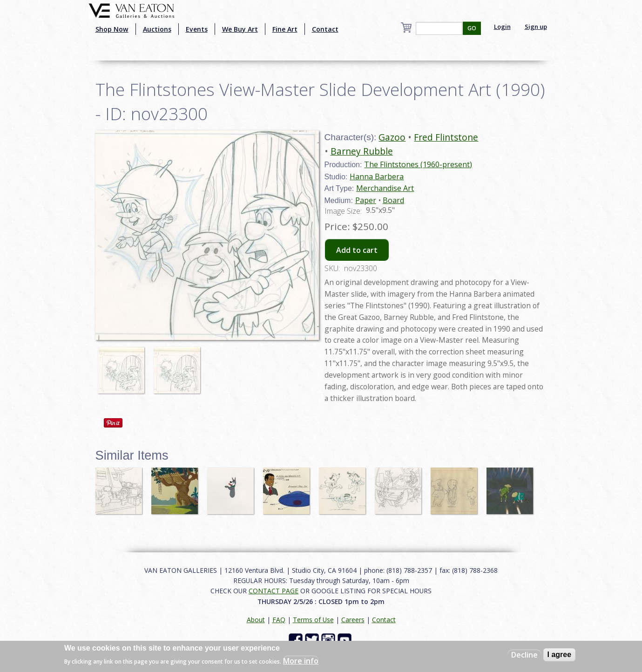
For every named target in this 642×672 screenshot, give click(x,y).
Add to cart (357, 250)
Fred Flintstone (446, 137)
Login (502, 27)
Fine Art (285, 29)
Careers (353, 620)
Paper (366, 200)
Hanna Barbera (377, 176)
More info (301, 661)
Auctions (157, 29)
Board (393, 200)
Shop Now (112, 29)
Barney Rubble (362, 151)
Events (197, 29)
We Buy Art (240, 29)
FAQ (279, 620)
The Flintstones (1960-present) (418, 164)
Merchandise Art (385, 188)
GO (472, 28)
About (256, 620)
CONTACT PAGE (274, 591)
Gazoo (392, 137)
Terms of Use (313, 620)
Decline (524, 655)
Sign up (536, 27)
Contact (325, 29)
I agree (560, 655)
